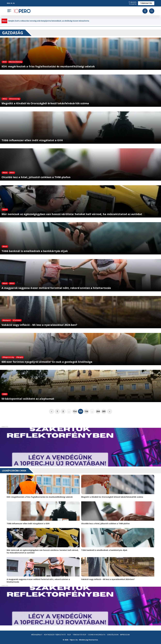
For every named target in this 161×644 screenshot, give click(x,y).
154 (75, 411)
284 (98, 411)
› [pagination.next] (110, 411)
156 (86, 411)
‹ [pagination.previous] (52, 411)
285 (104, 411)
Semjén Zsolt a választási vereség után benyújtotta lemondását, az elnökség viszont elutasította (49, 21)
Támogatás (146, 3)
